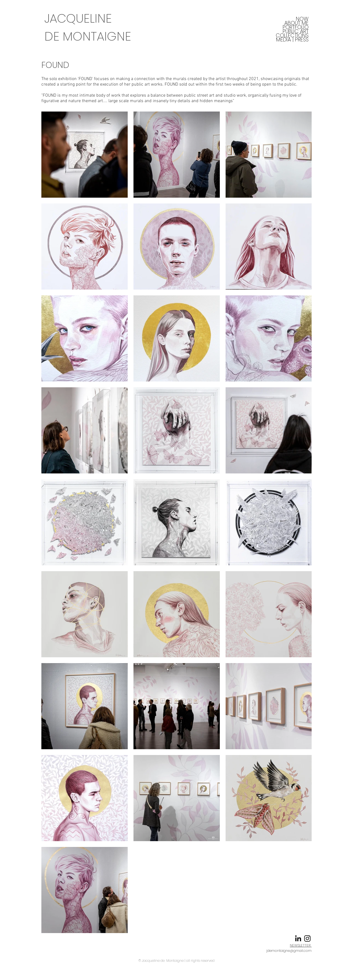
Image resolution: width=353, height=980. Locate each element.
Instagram (225, 950)
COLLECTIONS (292, 35)
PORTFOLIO (296, 27)
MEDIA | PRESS (292, 40)
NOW (302, 19)
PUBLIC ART (296, 31)
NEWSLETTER (301, 945)
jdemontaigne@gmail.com (289, 951)
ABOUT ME (296, 23)
